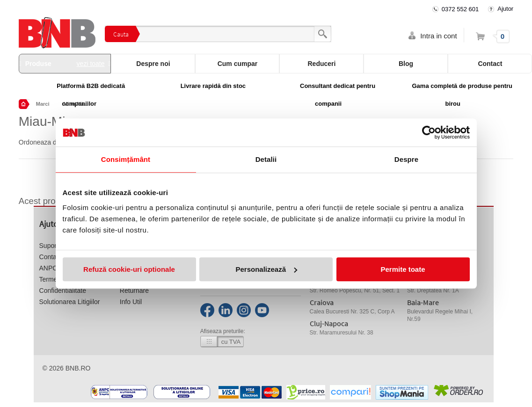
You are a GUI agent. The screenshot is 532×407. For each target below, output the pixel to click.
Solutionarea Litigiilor (70, 302)
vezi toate (91, 64)
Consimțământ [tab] (126, 159)
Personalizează (266, 269)
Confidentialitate (63, 291)
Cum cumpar (238, 64)
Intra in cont (438, 36)
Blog (406, 64)
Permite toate (403, 269)
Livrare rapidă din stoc (213, 86)
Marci (43, 104)
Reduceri (321, 64)
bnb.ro (78, 368)
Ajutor (505, 9)
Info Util (131, 302)
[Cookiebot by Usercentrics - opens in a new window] (429, 132)
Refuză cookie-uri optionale (129, 269)
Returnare (134, 291)
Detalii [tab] (266, 159)
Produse (65, 64)
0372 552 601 (460, 9)
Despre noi (153, 64)
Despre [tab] (406, 159)
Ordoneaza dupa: (44, 142)
